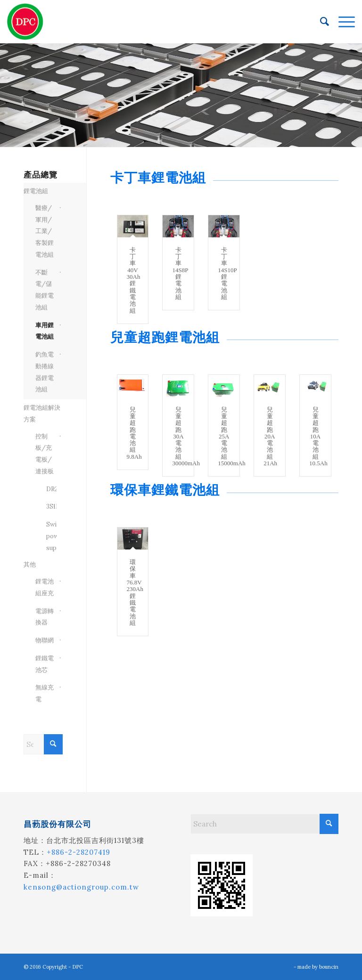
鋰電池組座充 (45, 587)
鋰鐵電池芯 (45, 664)
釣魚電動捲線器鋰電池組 (45, 372)
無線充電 (45, 693)
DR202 (48, 489)
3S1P (48, 506)
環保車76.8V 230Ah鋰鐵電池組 (135, 592)
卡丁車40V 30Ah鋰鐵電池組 (134, 280)
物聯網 (45, 640)
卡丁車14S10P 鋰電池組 (227, 273)
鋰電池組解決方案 (42, 413)
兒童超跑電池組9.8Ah (134, 433)
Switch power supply (48, 536)
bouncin (329, 967)
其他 (30, 564)
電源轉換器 (45, 617)
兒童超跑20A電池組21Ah (270, 436)
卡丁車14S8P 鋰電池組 (180, 273)
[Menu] (342, 22)
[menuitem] (320, 22)
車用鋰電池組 (45, 331)
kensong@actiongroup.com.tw (81, 887)
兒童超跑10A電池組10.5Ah (318, 436)
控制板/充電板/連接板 (45, 454)
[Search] (320, 22)
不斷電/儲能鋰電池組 (45, 290)
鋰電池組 (36, 191)
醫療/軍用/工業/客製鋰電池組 (45, 231)
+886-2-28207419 (78, 852)
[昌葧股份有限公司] (25, 22)
